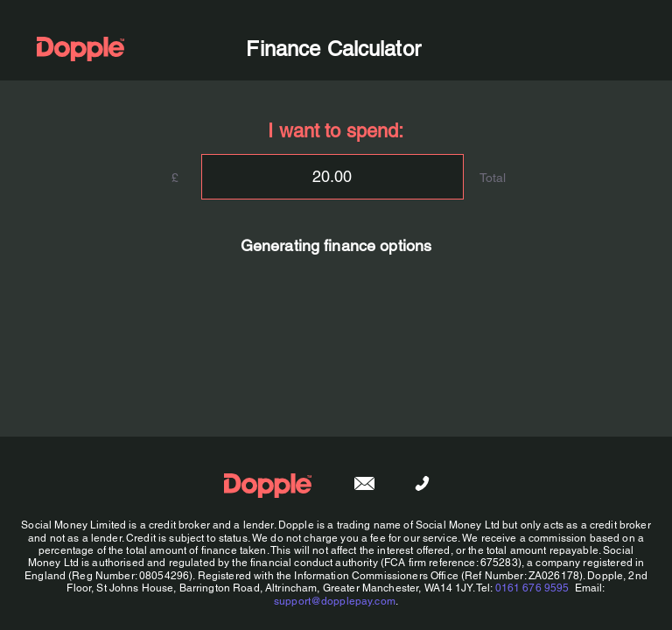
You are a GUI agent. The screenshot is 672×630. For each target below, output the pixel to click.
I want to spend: (336, 131)
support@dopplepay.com (335, 601)
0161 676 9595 (532, 588)
